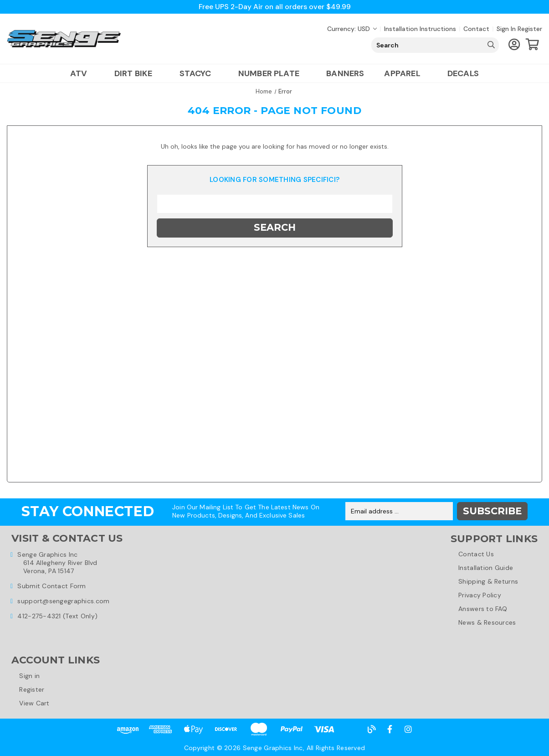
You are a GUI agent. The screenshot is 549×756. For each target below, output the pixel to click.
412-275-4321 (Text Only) (57, 616)
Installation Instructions (420, 29)
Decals (463, 73)
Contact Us (476, 554)
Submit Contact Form (51, 585)
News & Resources (487, 622)
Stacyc (199, 73)
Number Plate (272, 73)
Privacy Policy (480, 595)
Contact (476, 29)
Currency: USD (352, 29)
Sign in (506, 29)
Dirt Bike (137, 73)
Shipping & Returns (488, 581)
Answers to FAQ (483, 609)
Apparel (405, 73)
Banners (345, 73)
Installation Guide (486, 568)
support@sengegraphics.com (63, 601)
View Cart (35, 703)
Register (530, 29)
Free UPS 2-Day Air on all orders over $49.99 (274, 7)
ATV (82, 73)
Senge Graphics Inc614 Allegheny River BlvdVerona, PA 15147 (57, 562)
